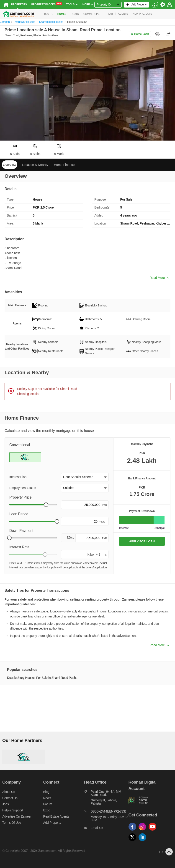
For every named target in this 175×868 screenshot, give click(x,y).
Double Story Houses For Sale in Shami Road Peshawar (45, 678)
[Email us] (106, 829)
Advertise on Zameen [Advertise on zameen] (17, 816)
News (47, 798)
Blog (46, 792)
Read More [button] (159, 278)
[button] (85, 477)
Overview (10, 165)
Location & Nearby (35, 165)
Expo (47, 810)
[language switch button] (155, 5)
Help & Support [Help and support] (13, 810)
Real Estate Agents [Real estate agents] (56, 816)
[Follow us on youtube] (154, 831)
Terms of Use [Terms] (12, 823)
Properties (19, 4)
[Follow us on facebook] (134, 831)
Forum (48, 804)
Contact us (10, 798)
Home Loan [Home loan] (140, 34)
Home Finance (64, 165)
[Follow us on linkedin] (144, 841)
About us (9, 792)
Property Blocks (47, 4)
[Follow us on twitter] (134, 841)
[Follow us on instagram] (144, 831)
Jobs (5, 804)
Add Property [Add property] (52, 823)
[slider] (46, 505)
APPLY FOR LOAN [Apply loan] (142, 541)
